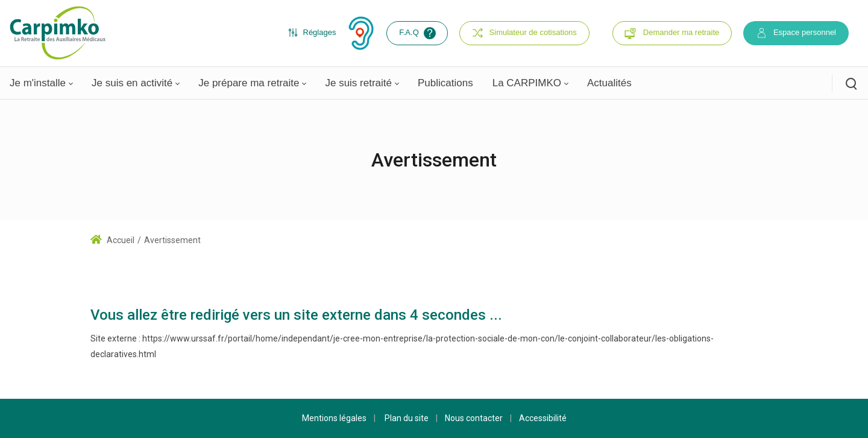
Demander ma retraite (681, 32)
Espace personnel (796, 33)
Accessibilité (543, 418)
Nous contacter (474, 418)
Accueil (112, 240)
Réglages (312, 33)
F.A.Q (419, 33)
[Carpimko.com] (57, 33)
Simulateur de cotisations (524, 33)
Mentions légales (334, 418)
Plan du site (407, 418)
